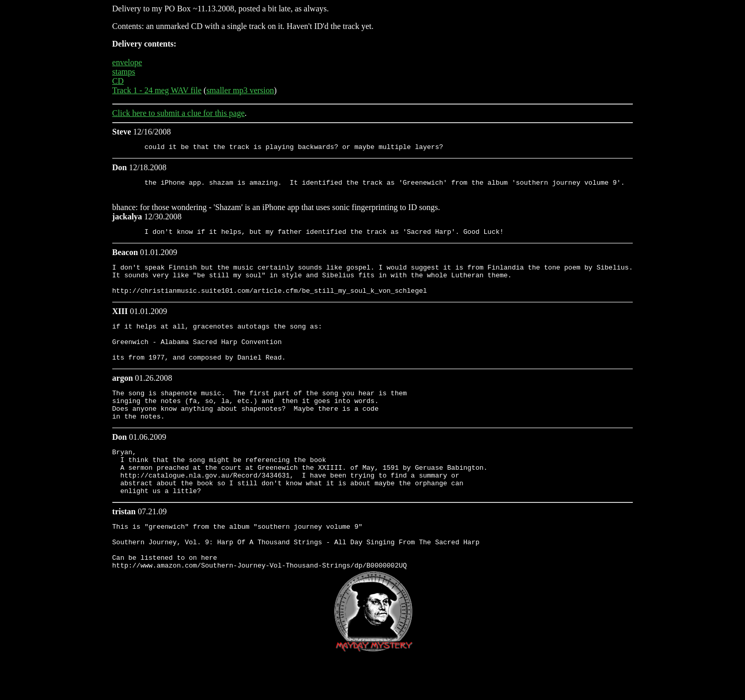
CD (118, 81)
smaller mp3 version (240, 90)
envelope (127, 62)
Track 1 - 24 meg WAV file (157, 90)
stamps (124, 72)
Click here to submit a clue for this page (178, 113)
